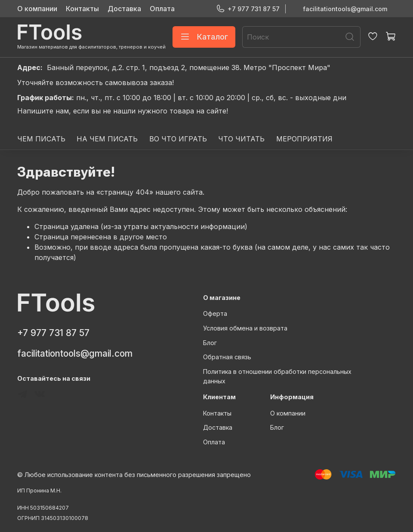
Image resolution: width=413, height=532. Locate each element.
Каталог (204, 37)
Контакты (82, 9)
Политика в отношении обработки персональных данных (277, 376)
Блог (210, 343)
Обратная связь (227, 357)
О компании (37, 9)
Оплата (162, 9)
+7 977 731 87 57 (248, 9)
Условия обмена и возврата (245, 328)
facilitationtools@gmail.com (345, 9)
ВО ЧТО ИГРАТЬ (178, 139)
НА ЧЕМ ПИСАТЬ (107, 139)
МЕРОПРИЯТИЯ (304, 139)
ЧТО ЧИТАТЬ (241, 139)
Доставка (124, 9)
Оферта (215, 313)
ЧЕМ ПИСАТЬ (41, 139)
